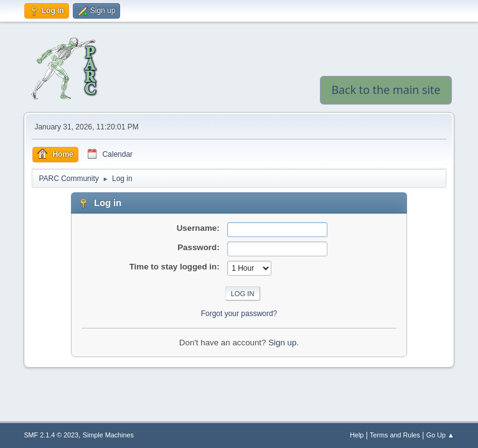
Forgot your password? (239, 314)
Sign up (282, 343)
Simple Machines (108, 435)
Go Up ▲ (440, 435)
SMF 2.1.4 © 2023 (51, 435)
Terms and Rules (395, 435)
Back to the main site (386, 90)
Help (357, 435)
